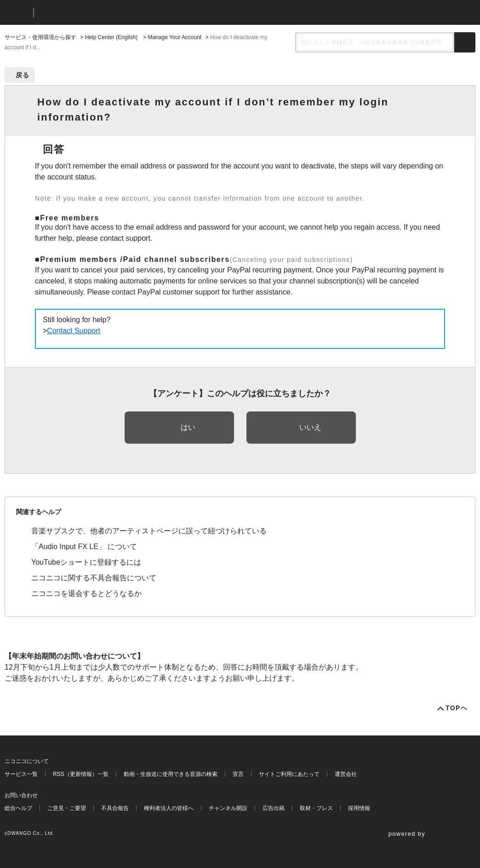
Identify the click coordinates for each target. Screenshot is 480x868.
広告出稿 (274, 808)
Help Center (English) (112, 37)
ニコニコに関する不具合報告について (94, 578)
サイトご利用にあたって (289, 774)
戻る (23, 75)
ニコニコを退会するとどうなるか (86, 593)
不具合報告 (115, 808)
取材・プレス (316, 808)
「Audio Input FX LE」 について (84, 547)
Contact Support (74, 331)
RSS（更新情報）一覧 (81, 774)
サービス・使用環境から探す (40, 37)
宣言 (238, 774)
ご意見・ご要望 (67, 808)
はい (188, 427)
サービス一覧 (21, 774)
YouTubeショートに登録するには (86, 562)
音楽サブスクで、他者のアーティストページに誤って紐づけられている (149, 531)
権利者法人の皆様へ (169, 808)
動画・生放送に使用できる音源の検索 (171, 774)
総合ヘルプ (18, 808)
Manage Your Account (174, 37)
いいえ (310, 427)
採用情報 (359, 808)
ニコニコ (17, 13)
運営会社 (346, 774)
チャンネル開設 (228, 808)
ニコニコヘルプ (89, 13)
